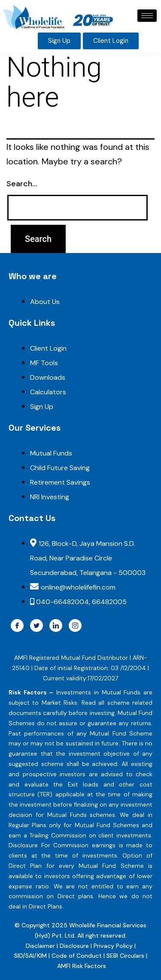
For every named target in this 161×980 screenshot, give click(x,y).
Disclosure (75, 946)
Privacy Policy (113, 946)
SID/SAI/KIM (30, 956)
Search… (22, 184)
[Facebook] (17, 626)
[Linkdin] (56, 626)
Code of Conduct (77, 956)
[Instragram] (75, 626)
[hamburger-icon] (147, 16)
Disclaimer (41, 946)
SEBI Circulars (125, 956)
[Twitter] (36, 626)
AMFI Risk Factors (82, 966)
